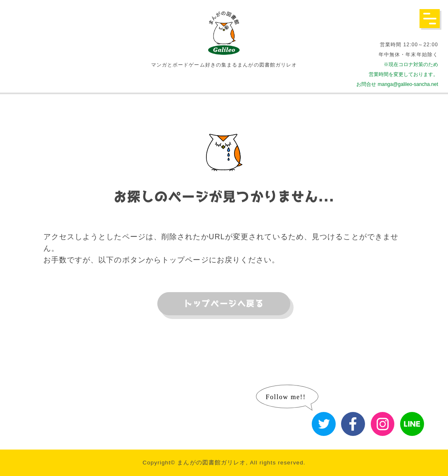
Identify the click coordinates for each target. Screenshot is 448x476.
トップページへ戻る (224, 304)
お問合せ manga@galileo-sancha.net (397, 84)
